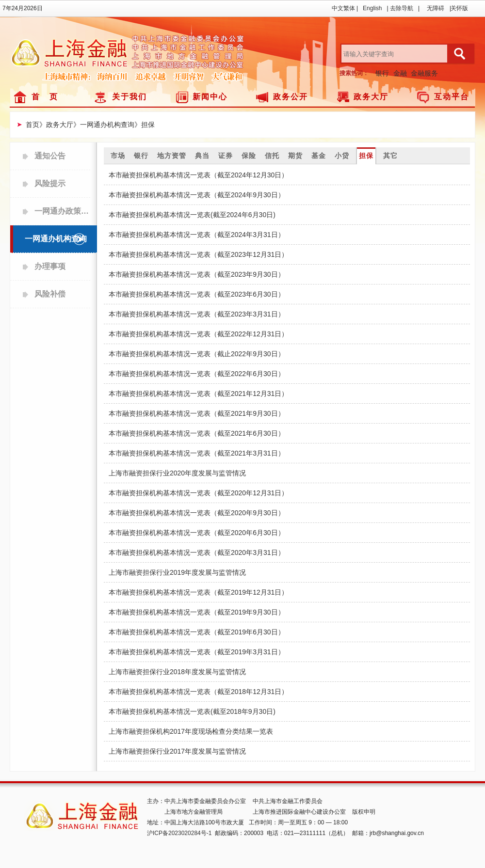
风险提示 (50, 183)
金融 (400, 73)
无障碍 (436, 8)
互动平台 (452, 97)
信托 (272, 156)
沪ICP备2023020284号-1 (179, 833)
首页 (32, 125)
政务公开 (291, 97)
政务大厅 (371, 97)
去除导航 (402, 8)
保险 (249, 156)
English (372, 8)
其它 (390, 156)
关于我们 (129, 97)
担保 (366, 156)
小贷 (342, 156)
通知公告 (50, 156)
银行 (382, 73)
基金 (319, 156)
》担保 (145, 125)
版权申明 (364, 812)
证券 (226, 156)
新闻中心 (210, 97)
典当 (202, 156)
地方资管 (172, 156)
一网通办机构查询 (56, 239)
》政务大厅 (56, 125)
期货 (295, 156)
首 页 (45, 97)
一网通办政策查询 (62, 211)
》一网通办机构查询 (104, 125)
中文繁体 (343, 8)
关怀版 (459, 8)
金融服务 (424, 73)
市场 (118, 156)
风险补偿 (50, 294)
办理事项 (50, 266)
